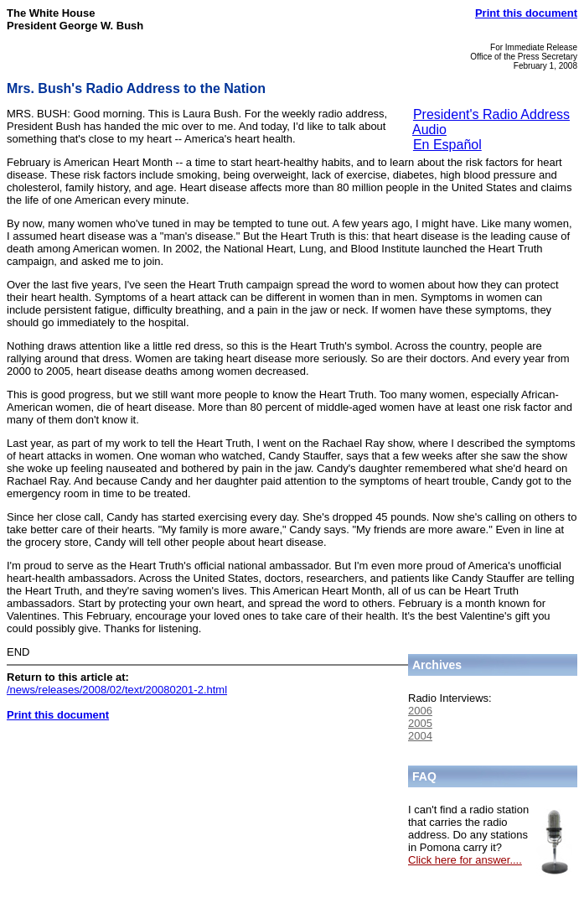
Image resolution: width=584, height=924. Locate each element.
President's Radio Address (491, 114)
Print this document (526, 13)
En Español (447, 145)
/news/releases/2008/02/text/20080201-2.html (117, 690)
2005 (420, 723)
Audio (429, 130)
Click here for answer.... (465, 860)
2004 (420, 736)
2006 (420, 711)
